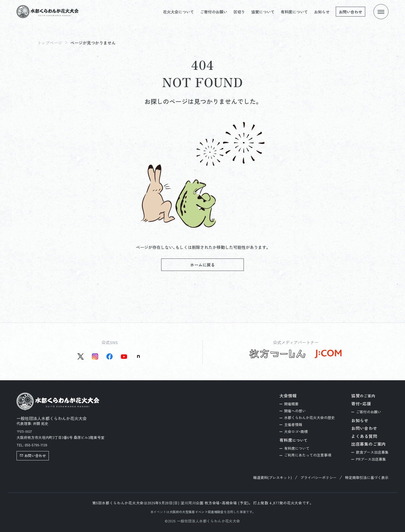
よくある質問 (364, 436)
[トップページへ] (48, 12)
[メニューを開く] (381, 12)
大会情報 (288, 396)
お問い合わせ (351, 12)
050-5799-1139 (36, 445)
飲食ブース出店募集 (372, 452)
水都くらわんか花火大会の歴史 (309, 417)
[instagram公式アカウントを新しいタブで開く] (95, 356)
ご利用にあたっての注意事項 (308, 455)
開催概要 (291, 404)
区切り (239, 12)
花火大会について (178, 12)
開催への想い (295, 411)
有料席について (294, 12)
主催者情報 (293, 424)
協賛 (363, 396)
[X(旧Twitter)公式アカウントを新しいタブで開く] (81, 356)
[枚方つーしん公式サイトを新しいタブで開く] (278, 354)
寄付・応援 (361, 404)
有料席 (294, 440)
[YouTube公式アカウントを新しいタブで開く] (124, 356)
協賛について (263, 12)
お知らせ (322, 12)
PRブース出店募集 (371, 459)
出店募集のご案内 (369, 444)
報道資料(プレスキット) (272, 478)
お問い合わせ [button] (33, 455)
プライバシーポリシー (318, 478)
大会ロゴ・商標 (296, 431)
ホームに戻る (202, 265)
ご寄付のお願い (214, 12)
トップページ (50, 43)
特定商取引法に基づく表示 (367, 478)
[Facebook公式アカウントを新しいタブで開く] (110, 356)
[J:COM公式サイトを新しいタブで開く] (328, 354)
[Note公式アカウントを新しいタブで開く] (138, 356)
